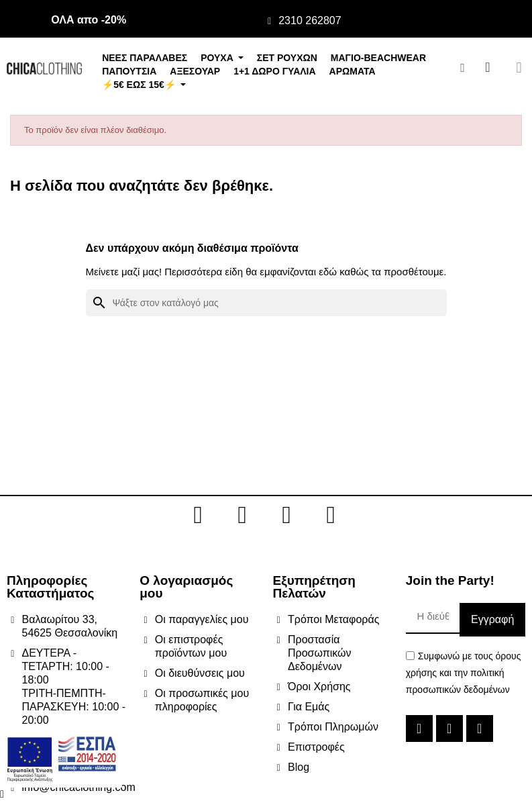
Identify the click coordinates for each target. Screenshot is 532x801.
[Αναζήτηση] (266, 303)
